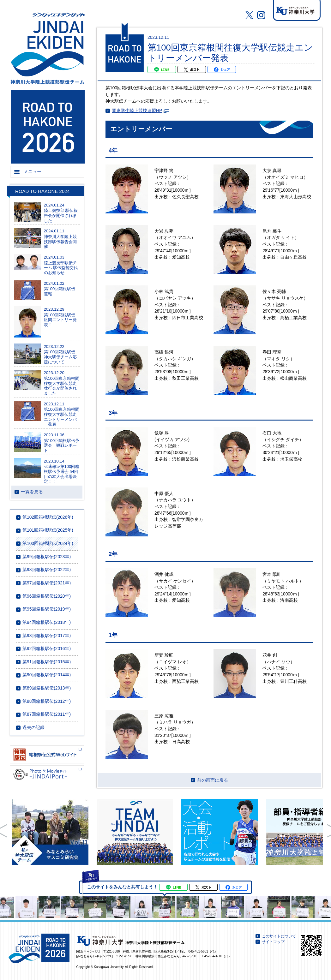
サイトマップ (273, 942)
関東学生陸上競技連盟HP (141, 111)
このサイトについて (279, 936)
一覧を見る (32, 492)
